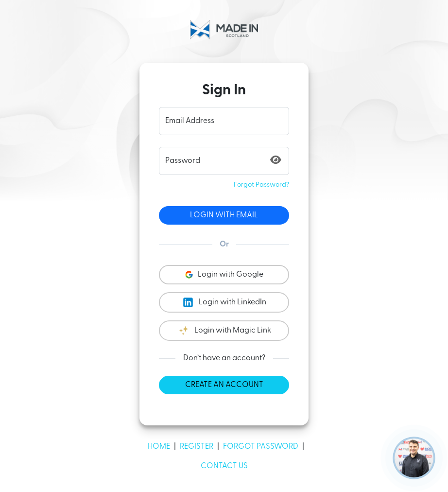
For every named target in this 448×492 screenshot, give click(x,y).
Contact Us (224, 466)
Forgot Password (261, 447)
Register (197, 447)
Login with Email (224, 215)
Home (159, 447)
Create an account (224, 385)
